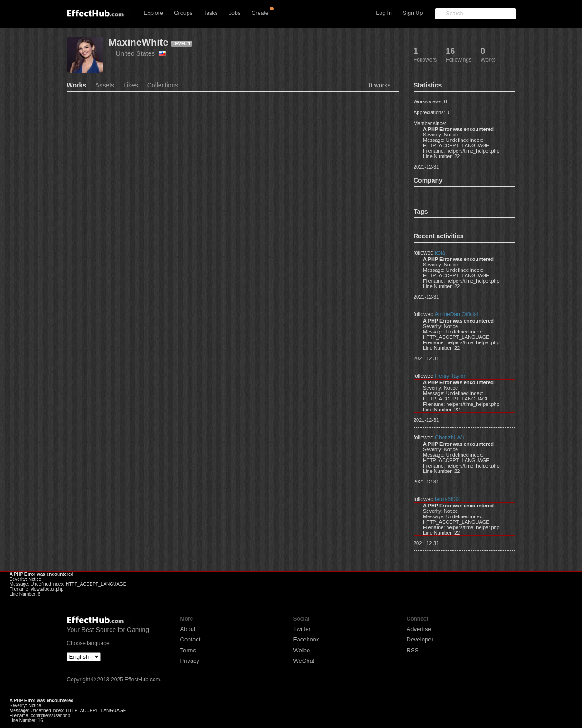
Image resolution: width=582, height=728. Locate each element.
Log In (384, 13)
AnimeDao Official (457, 314)
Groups (183, 13)
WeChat (304, 661)
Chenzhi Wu (450, 438)
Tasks (211, 13)
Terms (188, 650)
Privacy (190, 661)
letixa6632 (447, 499)
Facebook (306, 639)
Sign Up (413, 13)
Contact (190, 639)
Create (260, 13)
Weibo (302, 650)
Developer (420, 639)
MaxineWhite (139, 42)
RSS (413, 650)
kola (440, 253)
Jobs (235, 13)
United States (141, 53)
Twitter (302, 629)
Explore (154, 13)
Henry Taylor (450, 376)
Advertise (419, 629)
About (188, 629)
